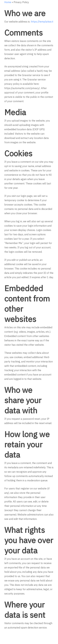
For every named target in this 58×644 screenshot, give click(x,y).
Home (8, 2)
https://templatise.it (42, 22)
